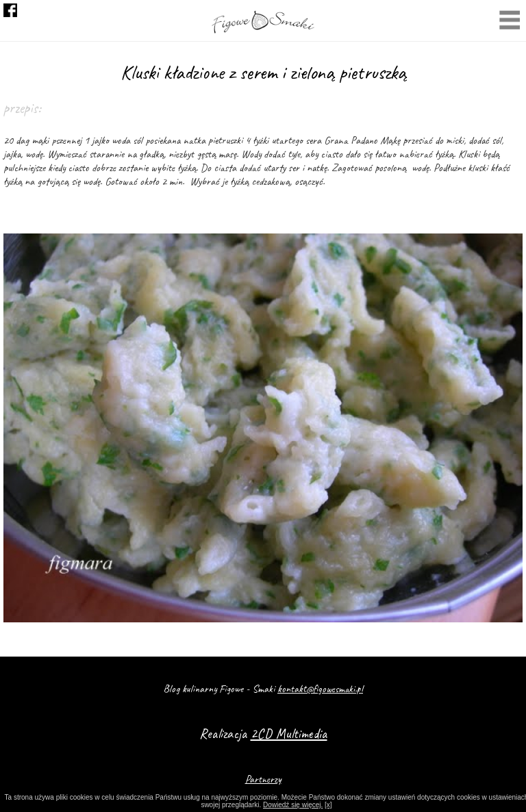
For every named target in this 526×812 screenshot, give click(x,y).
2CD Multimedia (289, 734)
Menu (510, 22)
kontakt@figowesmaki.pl (320, 689)
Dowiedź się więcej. (293, 805)
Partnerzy (263, 779)
